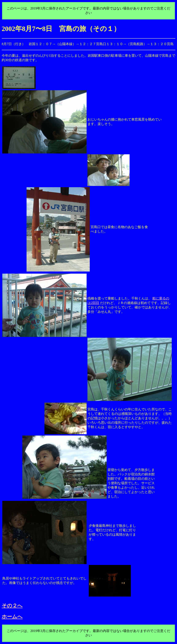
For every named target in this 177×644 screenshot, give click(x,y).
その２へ (12, 606)
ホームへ (12, 617)
